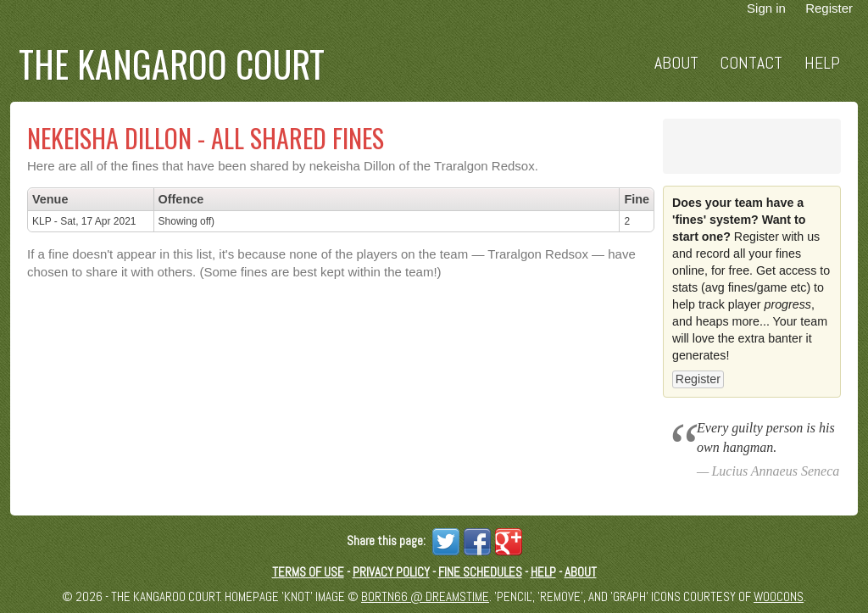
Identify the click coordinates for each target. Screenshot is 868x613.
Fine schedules (480, 572)
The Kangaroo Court (172, 64)
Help (822, 63)
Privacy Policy (391, 572)
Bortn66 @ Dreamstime (425, 596)
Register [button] (698, 379)
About (676, 63)
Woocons (779, 596)
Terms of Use (308, 572)
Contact (751, 63)
